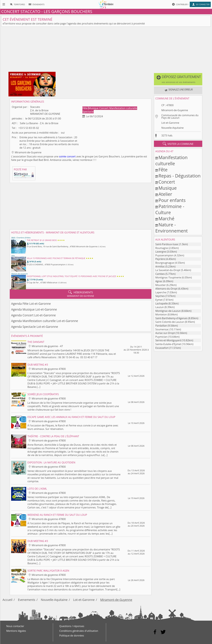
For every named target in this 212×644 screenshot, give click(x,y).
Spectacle (88, 112)
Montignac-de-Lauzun (168, 311)
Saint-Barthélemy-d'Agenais (171, 318)
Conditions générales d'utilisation (79, 631)
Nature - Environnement (172, 228)
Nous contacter (15, 626)
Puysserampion (164, 255)
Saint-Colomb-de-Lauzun (170, 322)
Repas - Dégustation (180, 176)
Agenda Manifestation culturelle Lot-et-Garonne (45, 321)
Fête (85, 108)
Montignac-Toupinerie (168, 277)
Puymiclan (161, 337)
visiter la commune (178, 144)
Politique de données (72, 636)
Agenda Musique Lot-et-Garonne (34, 309)
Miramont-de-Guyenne (175, 110)
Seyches (160, 296)
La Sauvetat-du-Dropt (168, 270)
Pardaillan (161, 326)
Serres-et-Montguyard (168, 340)
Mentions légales (16, 631)
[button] (178, 79)
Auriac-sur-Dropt (165, 333)
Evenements (27, 600)
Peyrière (160, 259)
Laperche (161, 292)
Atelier (165, 194)
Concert (104, 108)
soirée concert (67, 156)
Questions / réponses (72, 626)
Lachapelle (162, 304)
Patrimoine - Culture (170, 209)
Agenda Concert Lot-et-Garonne (33, 315)
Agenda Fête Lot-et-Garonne (31, 304)
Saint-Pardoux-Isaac (167, 244)
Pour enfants (172, 200)
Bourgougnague (165, 263)
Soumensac (162, 329)
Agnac (159, 281)
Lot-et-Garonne (170, 123)
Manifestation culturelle (123, 108)
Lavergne (161, 252)
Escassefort (162, 348)
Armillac (160, 267)
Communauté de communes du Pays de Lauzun (180, 116)
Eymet (159, 300)
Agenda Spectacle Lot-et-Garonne (35, 327)
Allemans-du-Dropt (166, 289)
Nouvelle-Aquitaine (172, 128)
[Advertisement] (106, 50)
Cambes (160, 274)
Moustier (161, 285)
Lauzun (160, 307)
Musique (94, 108)
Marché (166, 218)
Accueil (7, 600)
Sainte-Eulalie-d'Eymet (168, 344)
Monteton (161, 314)
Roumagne (162, 248)
